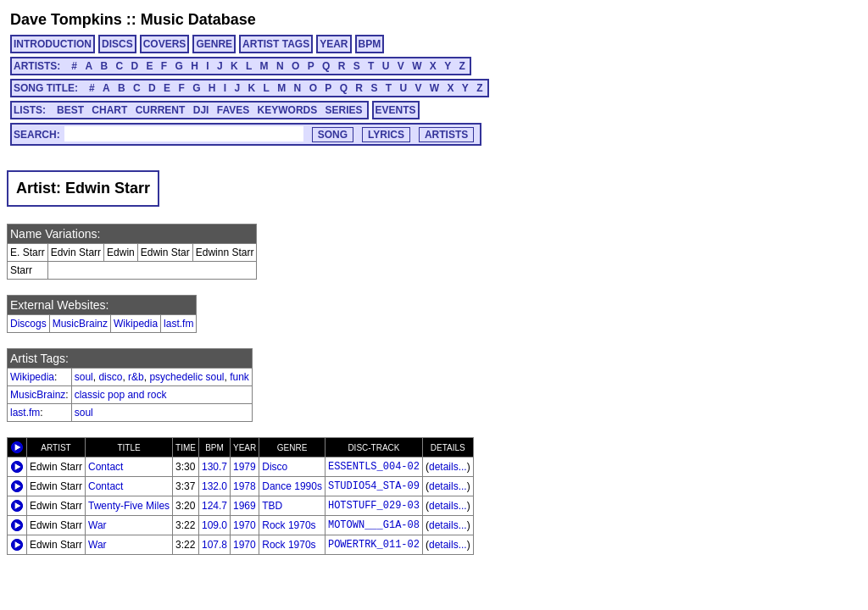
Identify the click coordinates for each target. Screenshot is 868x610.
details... (448, 467)
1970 (245, 525)
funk (239, 377)
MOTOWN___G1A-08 (374, 525)
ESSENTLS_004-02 (374, 467)
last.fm (178, 324)
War (97, 525)
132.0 (214, 486)
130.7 (214, 467)
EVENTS (396, 110)
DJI (201, 110)
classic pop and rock (121, 395)
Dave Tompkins (66, 19)
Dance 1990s (292, 486)
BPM (370, 44)
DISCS (117, 44)
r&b (136, 377)
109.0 (214, 525)
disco (110, 377)
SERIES (344, 110)
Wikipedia (136, 324)
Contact (106, 467)
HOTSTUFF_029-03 (374, 506)
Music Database (198, 19)
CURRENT (161, 110)
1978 (245, 486)
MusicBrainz (80, 324)
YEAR (334, 44)
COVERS (165, 44)
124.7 (214, 506)
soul (84, 377)
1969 (245, 506)
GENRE (214, 44)
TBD (272, 506)
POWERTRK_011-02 (374, 545)
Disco (275, 467)
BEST (70, 110)
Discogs (28, 324)
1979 (245, 467)
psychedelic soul (186, 377)
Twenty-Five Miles (129, 506)
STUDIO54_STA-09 (374, 486)
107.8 (214, 545)
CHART (109, 110)
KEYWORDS (288, 110)
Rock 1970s (289, 525)
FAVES (233, 110)
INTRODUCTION (53, 44)
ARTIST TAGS (276, 44)
